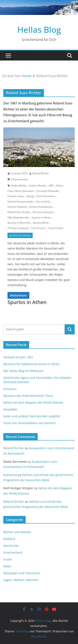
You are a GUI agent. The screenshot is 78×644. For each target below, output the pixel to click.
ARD (51, 186)
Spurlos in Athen (41, 217)
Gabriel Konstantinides (21, 202)
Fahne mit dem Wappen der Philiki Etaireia (33, 402)
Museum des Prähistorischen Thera (28, 396)
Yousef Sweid (55, 228)
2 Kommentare (18, 179)
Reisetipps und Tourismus (22, 573)
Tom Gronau (38, 228)
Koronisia (10, 389)
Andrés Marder (38, 186)
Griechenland (13, 553)
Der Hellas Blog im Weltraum (23, 371)
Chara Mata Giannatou (21, 191)
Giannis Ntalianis (17, 207)
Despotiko (10, 409)
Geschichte (11, 546)
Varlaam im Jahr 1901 (18, 357)
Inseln (8, 559)
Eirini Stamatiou (46, 196)
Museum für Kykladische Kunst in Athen (31, 364)
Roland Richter (41, 173)
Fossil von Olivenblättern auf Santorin (30, 423)
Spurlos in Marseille (19, 223)
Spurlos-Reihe (41, 223)
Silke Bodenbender (18, 217)
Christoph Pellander (48, 191)
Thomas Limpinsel (18, 228)
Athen (59, 186)
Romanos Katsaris (43, 212)
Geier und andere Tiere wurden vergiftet (32, 416)
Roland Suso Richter (19, 212)
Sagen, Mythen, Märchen (21, 580)
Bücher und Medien (20, 235)
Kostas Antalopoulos (41, 207)
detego (30, 196)
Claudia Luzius (16, 196)
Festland (9, 539)
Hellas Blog (39, 30)
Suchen (70, 329)
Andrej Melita (19, 186)
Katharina (10, 475)
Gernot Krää (43, 202)
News (7, 566)
